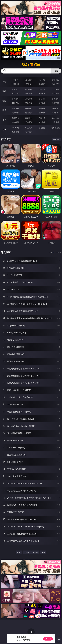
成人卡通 (42, 99)
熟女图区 (42, 113)
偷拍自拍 (29, 99)
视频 (4, 91)
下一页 (35, 552)
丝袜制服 (29, 93)
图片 (4, 110)
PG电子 (15, 80)
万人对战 (42, 80)
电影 (4, 101)
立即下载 (48, 639)
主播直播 (42, 93)
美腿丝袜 (15, 113)
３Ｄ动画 (55, 89)
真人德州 (29, 80)
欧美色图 (42, 109)
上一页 (27, 552)
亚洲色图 (29, 109)
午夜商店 (29, 128)
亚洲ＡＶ (15, 89)
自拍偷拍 (29, 89)
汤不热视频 (55, 128)
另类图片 (55, 113)
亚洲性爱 (15, 99)
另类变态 (55, 103)
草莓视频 (42, 128)
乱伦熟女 (42, 103)
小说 (4, 120)
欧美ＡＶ (42, 89)
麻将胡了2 (15, 84)
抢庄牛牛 (55, 84)
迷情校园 (15, 122)
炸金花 (29, 84)
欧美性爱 (55, 99)
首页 (19, 552)
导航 (4, 129)
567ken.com (31, 65)
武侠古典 (55, 118)
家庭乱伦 (29, 118)
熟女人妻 (15, 93)
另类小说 (29, 122)
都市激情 (15, 118)
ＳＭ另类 (55, 93)
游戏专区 (55, 80)
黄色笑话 (42, 122)
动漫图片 (55, 109)
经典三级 (29, 103)
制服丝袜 (15, 103)
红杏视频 (15, 132)
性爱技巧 (55, 122)
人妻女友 (42, 118)
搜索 (56, 71)
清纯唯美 (29, 113)
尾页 (43, 552)
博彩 (4, 82)
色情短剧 (29, 132)
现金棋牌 (42, 84)
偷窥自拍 (15, 109)
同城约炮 (15, 128)
